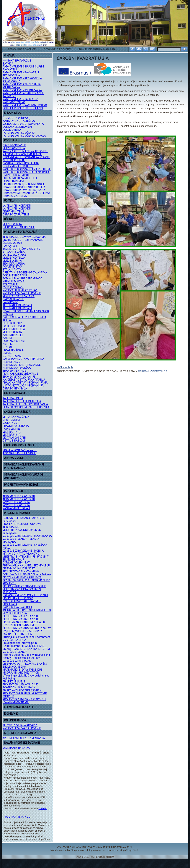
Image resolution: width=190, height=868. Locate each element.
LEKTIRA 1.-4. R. (12, 432)
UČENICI (9, 219)
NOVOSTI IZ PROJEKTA (16, 502)
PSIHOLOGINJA (12, 81)
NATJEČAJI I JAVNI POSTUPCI (20, 290)
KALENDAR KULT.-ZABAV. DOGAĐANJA (25, 404)
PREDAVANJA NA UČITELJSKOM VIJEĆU (26, 566)
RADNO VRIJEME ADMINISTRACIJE (23, 93)
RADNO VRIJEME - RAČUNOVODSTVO (25, 105)
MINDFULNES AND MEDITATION (21, 673)
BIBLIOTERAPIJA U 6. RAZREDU (21, 619)
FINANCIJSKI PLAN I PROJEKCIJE (22, 365)
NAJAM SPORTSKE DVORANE (22, 743)
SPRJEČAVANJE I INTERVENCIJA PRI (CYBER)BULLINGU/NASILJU (24, 624)
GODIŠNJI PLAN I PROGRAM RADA (23, 278)
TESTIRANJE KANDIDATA (17, 305)
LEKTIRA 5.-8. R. (12, 435)
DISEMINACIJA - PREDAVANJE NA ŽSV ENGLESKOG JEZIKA (25, 665)
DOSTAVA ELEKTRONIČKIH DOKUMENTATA (18, 128)
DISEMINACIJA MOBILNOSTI (19, 569)
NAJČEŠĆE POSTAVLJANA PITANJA (24, 380)
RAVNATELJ (10, 70)
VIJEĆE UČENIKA (12, 224)
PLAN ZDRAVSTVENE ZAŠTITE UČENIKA (26, 407)
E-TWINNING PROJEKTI (57, 49)
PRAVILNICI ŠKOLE (13, 350)
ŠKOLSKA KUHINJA (14, 160)
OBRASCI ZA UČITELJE (16, 215)
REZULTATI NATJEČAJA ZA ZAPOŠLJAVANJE (19, 298)
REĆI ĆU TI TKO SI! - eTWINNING (21, 571)
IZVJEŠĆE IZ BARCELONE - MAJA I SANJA (27, 536)
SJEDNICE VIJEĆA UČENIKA (19, 227)
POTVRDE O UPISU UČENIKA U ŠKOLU (24, 136)
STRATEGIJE (10, 284)
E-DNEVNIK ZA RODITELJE (18, 166)
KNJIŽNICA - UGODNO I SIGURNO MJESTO (27, 610)
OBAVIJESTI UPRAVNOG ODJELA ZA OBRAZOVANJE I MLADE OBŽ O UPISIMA (26, 191)
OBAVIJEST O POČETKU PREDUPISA (24, 187)
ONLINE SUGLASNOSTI (16, 175)
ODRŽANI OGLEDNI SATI (16, 563)
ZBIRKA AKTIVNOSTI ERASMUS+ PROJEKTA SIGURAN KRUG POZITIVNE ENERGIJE (25, 693)
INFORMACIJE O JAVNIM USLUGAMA (24, 237)
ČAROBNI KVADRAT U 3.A (17, 607)
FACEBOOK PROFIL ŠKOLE (20, 445)
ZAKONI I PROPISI (13, 335)
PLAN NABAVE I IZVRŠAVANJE (20, 374)
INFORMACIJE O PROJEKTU (19, 496)
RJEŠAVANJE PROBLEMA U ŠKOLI (22, 154)
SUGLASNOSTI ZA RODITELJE (20, 178)
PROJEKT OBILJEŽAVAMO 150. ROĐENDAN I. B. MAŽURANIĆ (21, 686)
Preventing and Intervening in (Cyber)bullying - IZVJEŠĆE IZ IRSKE (23, 644)
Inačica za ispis (65, 367)
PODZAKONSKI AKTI (14, 341)
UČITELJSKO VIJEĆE (14, 255)
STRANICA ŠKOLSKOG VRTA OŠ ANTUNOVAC (24, 476)
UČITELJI (10, 201)
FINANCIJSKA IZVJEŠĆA (17, 368)
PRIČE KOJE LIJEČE (14, 682)
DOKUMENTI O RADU (15, 276)
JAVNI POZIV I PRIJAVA (16, 748)
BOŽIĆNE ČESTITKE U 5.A (17, 634)
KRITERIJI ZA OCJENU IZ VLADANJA (24, 738)
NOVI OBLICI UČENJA (15, 613)
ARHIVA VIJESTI (14, 458)
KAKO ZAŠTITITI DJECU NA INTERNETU (25, 151)
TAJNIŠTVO (9, 96)
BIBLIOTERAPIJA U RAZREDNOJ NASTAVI (27, 628)
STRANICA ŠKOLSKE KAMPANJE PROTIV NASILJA (24, 466)
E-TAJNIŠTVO (13, 113)
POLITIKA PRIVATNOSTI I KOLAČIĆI (23, 108)
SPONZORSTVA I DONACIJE (19, 377)
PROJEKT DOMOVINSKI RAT (21, 485)
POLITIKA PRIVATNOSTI (19, 817)
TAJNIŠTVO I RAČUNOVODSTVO (22, 249)
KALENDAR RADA (15, 393)
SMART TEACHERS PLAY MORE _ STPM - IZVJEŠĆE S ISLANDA (27, 650)
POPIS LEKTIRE (11, 429)
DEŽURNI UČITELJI (13, 212)
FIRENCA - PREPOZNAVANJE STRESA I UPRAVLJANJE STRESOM (25, 597)
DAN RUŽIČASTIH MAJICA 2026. (98, 49)
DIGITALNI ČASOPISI (14, 438)
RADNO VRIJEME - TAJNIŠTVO (20, 99)
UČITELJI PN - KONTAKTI (17, 209)
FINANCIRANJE (11, 362)
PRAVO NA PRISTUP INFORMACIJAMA (25, 383)
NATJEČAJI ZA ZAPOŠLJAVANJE (22, 293)
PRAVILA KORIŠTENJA (16, 426)
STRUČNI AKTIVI (12, 270)
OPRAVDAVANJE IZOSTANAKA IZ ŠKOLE (26, 157)
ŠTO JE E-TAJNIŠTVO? (16, 118)
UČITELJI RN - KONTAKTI (17, 206)
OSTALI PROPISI (12, 356)
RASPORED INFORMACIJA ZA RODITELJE (27, 169)
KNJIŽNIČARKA (11, 87)
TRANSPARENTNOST (15, 371)
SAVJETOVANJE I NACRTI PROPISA (23, 359)
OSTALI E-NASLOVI (14, 441)
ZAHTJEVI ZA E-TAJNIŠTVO (19, 121)
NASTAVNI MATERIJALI (16, 508)
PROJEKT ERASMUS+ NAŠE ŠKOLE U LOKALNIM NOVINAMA (24, 701)
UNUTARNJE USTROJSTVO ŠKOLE (23, 240)
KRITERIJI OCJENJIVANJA (20, 733)
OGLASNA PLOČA (15, 720)
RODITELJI (10, 140)
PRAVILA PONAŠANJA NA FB (20, 450)
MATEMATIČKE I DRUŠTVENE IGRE (23, 670)
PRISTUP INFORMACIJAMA (21, 232)
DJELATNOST (11, 423)
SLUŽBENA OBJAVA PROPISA (20, 725)
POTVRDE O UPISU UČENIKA (19, 133)
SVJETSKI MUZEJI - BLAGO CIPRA (22, 631)
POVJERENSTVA (12, 267)
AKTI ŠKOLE (9, 344)
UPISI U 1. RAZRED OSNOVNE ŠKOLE (24, 184)
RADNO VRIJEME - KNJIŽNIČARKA (22, 90)
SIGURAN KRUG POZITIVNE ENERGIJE (24, 586)
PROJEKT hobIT (14, 491)
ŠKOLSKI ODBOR (12, 243)
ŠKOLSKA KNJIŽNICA (17, 412)
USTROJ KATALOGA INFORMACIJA (23, 386)
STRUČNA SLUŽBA (14, 252)
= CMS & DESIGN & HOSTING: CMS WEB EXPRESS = (95, 857)
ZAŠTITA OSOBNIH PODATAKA (21, 163)
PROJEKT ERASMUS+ (17, 513)
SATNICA (8, 64)
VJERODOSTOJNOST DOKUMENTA (23, 124)
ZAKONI (7, 338)
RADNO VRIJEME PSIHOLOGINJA (22, 84)
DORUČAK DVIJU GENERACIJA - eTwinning (27, 574)
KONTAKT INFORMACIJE (17, 61)
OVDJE (43, 808)
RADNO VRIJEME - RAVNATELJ (21, 73)
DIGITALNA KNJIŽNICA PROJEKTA (22, 577)
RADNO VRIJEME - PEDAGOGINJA (22, 78)
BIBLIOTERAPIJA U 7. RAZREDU (21, 616)
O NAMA (9, 56)
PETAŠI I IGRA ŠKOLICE (22, 49)
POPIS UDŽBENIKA (13, 181)
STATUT (8, 347)
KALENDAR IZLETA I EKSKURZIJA (22, 401)
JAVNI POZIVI (10, 302)
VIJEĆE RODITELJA (14, 148)
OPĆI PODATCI (11, 420)
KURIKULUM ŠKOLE (14, 281)
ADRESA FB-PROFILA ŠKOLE (19, 453)
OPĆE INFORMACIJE (14, 145)
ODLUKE (7, 353)
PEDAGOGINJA (11, 75)
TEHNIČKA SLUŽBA (14, 264)
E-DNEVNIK (11, 714)
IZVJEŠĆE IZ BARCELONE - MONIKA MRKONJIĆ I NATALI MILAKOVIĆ (23, 552)
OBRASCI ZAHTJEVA (15, 196)
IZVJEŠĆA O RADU (13, 287)
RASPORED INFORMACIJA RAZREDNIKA (26, 172)
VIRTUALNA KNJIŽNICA (16, 417)
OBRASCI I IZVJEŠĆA (15, 389)
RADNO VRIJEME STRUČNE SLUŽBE (23, 67)
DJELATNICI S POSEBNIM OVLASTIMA (25, 273)
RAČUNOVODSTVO (14, 102)
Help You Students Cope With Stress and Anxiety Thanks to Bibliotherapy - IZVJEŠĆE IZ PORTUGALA (26, 658)
